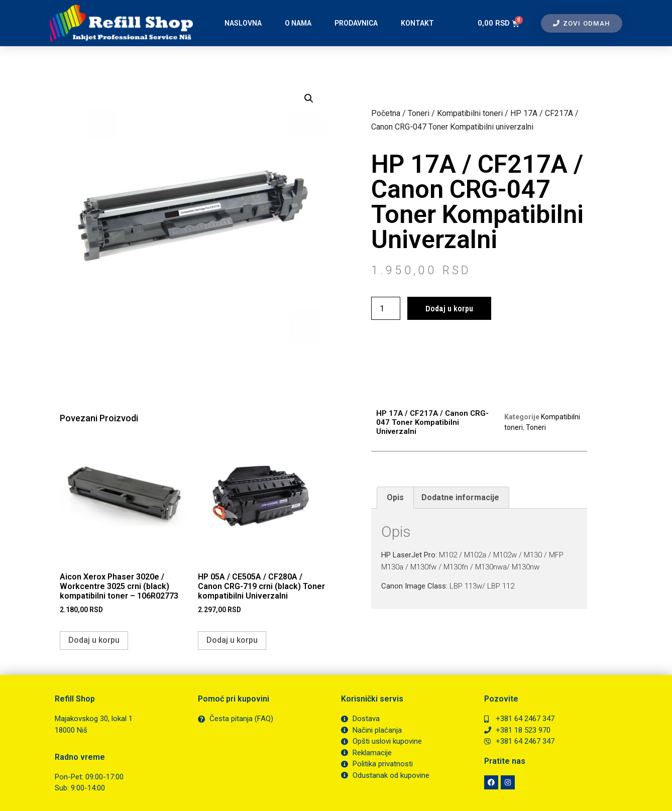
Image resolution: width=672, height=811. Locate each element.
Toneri (419, 113)
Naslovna (243, 23)
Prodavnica (356, 23)
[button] (309, 98)
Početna (386, 113)
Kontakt (417, 23)
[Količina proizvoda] (386, 308)
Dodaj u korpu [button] (94, 640)
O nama (298, 23)
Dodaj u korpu (449, 308)
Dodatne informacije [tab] (460, 497)
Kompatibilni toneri (470, 113)
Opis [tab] (395, 497)
